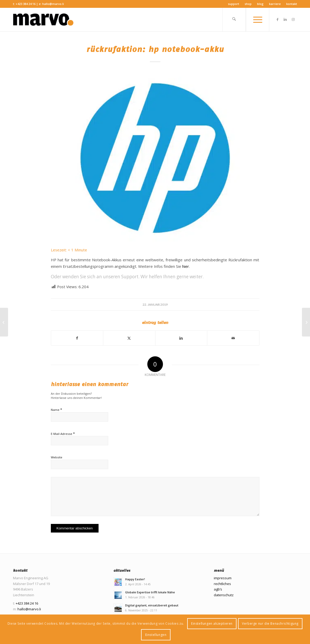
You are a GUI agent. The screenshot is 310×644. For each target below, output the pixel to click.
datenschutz (224, 595)
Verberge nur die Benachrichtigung (270, 624)
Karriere (275, 4)
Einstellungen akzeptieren (212, 624)
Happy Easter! (135, 579)
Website (57, 457)
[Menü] (258, 20)
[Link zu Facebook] (277, 19)
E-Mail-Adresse (63, 434)
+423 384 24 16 (26, 4)
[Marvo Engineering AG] (43, 20)
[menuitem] (234, 4)
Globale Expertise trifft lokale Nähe (150, 592)
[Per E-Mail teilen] (233, 338)
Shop (248, 4)
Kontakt (292, 4)
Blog (260, 4)
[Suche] (234, 20)
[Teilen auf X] (129, 338)
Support (233, 4)
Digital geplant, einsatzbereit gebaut (152, 605)
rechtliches (222, 584)
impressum (223, 578)
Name (56, 410)
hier (186, 266)
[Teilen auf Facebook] (77, 338)
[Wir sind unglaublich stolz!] (4, 322)
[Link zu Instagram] (293, 19)
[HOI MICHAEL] (306, 322)
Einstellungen (156, 635)
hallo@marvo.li (53, 4)
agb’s (218, 589)
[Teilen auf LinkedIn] (181, 338)
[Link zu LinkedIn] (285, 19)
